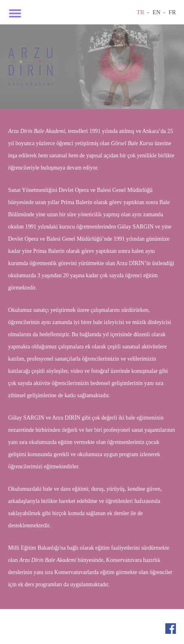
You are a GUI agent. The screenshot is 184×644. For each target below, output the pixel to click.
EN (156, 12)
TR (140, 12)
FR (172, 12)
